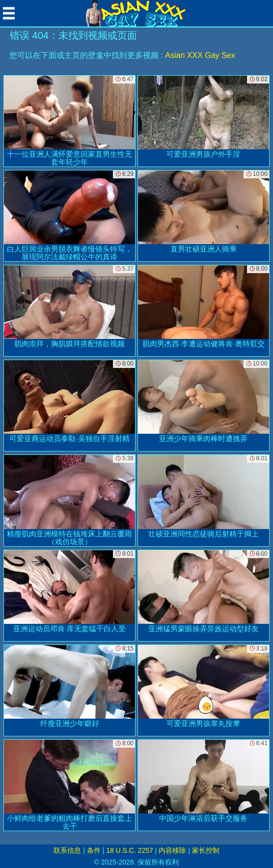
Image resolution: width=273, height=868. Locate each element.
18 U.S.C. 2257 (130, 850)
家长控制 (206, 850)
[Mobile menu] (9, 13)
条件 (94, 850)
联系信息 (67, 850)
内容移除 (172, 850)
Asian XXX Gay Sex (200, 55)
